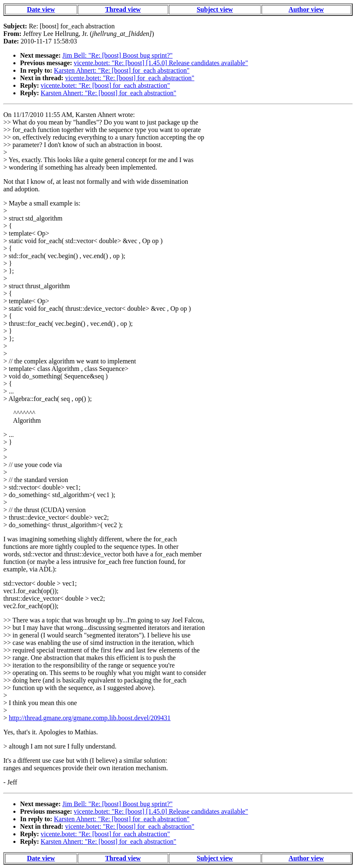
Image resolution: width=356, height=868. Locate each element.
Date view (41, 9)
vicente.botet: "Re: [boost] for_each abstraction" (130, 78)
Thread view (123, 9)
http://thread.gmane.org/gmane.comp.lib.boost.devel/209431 (90, 718)
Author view (306, 9)
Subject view (215, 9)
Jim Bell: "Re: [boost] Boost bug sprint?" (117, 55)
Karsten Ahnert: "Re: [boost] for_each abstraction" (122, 70)
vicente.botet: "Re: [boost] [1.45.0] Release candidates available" (161, 63)
